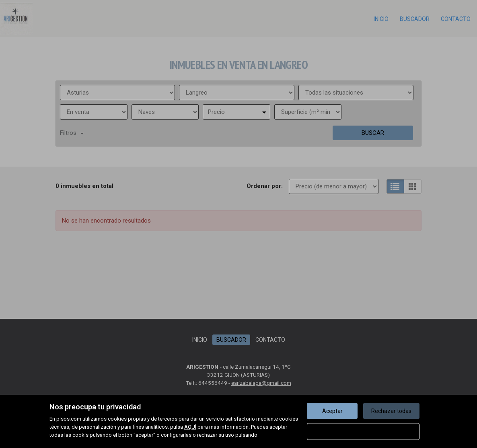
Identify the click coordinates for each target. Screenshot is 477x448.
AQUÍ (190, 427)
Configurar (363, 431)
